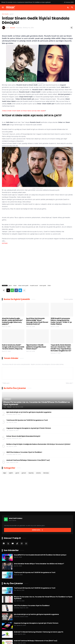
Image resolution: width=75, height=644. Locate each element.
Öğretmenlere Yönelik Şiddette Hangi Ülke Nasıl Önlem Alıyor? (36, 347)
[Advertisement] (37, 263)
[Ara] (72, 7)
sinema (38, 473)
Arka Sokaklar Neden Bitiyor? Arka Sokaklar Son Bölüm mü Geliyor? (39, 564)
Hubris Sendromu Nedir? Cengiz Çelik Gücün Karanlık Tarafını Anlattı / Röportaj (13, 347)
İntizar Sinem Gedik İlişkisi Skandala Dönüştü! (23, 436)
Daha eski (69, 383)
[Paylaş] (71, 28)
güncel (24, 473)
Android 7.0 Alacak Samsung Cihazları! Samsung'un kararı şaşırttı (39, 632)
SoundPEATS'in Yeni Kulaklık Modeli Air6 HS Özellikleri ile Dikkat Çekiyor (40, 555)
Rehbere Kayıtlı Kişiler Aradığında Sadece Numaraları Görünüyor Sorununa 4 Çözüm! (38, 444)
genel (12, 14)
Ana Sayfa (5, 14)
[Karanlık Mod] (68, 7)
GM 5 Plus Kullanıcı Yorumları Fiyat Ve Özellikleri (24, 452)
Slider (49, 286)
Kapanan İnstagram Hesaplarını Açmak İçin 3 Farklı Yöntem (29, 428)
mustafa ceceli (34, 286)
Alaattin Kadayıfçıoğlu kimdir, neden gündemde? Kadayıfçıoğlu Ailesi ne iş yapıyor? (12, 321)
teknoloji (46, 473)
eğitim (11, 473)
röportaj (31, 473)
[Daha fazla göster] (24, 290)
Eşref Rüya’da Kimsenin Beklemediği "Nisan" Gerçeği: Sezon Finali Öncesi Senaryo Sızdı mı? (37, 321)
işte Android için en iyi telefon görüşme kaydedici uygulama (29, 412)
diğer (5, 473)
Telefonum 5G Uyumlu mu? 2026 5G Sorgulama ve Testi (27, 420)
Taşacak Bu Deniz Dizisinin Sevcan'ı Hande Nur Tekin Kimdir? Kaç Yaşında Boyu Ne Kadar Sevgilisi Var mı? (61, 348)
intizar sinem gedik (23, 286)
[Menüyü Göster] (3, 7)
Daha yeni (6, 383)
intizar (15, 286)
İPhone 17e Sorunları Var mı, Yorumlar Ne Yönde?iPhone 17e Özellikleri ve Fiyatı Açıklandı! (43, 598)
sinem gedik (43, 286)
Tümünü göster (68, 299)
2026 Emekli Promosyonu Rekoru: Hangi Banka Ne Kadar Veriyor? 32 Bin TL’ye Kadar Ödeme (61, 321)
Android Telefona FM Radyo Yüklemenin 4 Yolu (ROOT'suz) (28, 460)
